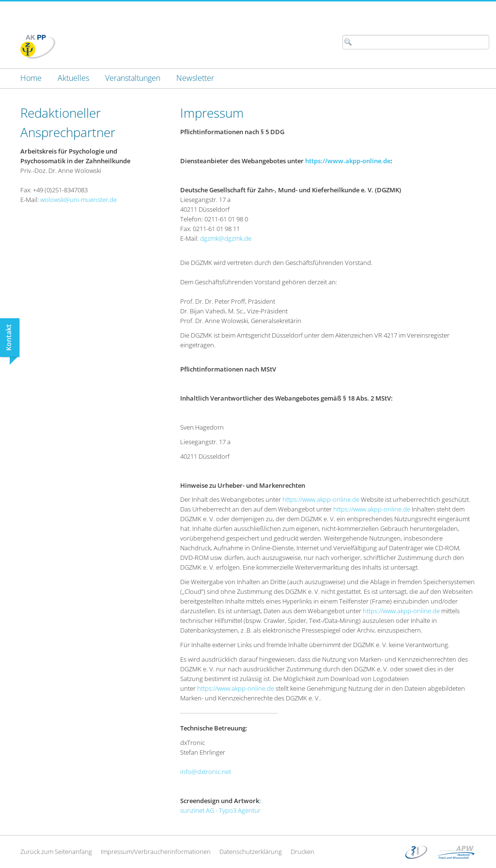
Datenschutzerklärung (251, 852)
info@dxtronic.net (206, 772)
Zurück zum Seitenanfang (56, 852)
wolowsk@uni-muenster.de (78, 200)
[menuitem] (31, 78)
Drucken (302, 852)
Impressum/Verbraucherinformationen (156, 852)
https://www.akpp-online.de (348, 161)
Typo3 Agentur (240, 810)
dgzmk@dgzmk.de (226, 238)
